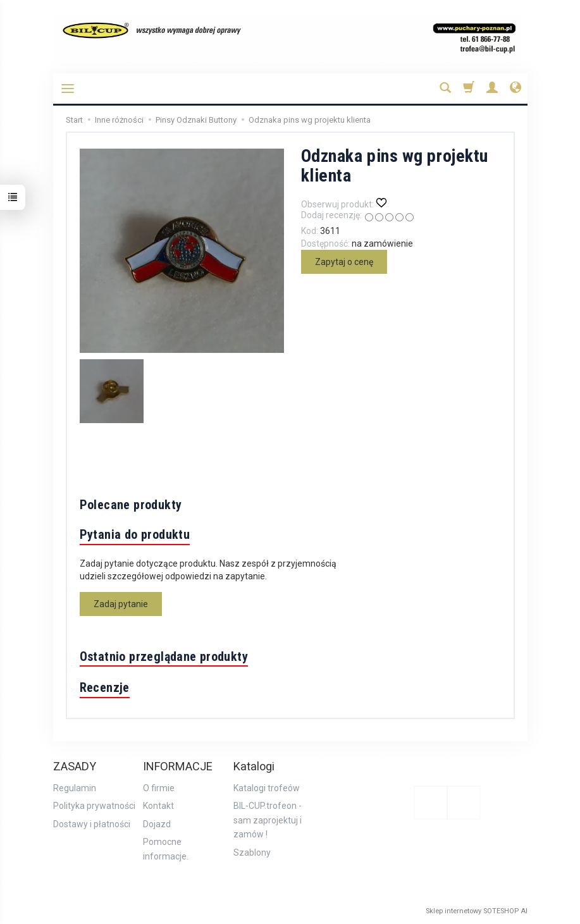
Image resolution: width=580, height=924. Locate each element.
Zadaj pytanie (121, 604)
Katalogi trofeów (267, 788)
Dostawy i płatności (92, 824)
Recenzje (105, 687)
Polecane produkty (131, 505)
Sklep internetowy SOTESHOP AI (477, 911)
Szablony (252, 853)
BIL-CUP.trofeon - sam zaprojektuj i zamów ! (268, 820)
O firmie (159, 788)
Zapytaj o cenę (344, 262)
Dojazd (157, 824)
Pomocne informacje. (166, 849)
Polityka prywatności (94, 806)
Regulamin (75, 788)
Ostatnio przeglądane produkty (164, 656)
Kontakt (158, 806)
